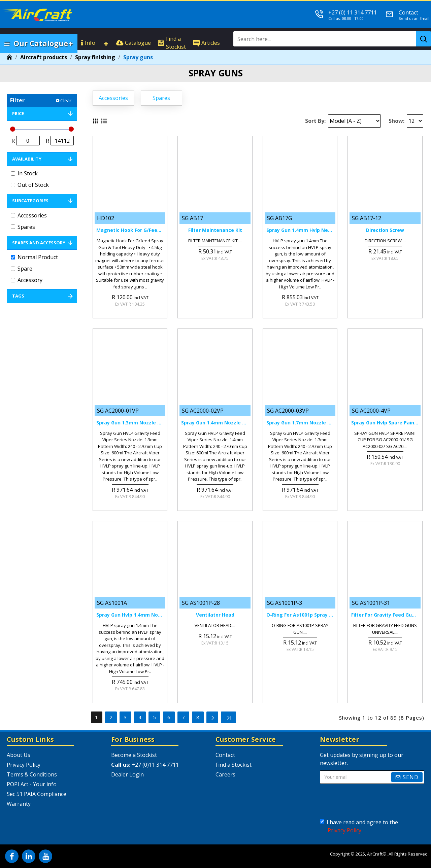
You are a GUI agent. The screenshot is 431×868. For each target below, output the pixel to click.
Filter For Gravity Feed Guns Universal (385, 615)
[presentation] (372, 801)
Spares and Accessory (39, 243)
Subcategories (30, 201)
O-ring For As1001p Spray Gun (300, 615)
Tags (18, 296)
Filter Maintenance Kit (215, 230)
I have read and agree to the (359, 826)
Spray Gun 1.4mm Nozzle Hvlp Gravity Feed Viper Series (215, 423)
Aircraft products (44, 57)
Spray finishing (95, 57)
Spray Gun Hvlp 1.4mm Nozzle (130, 615)
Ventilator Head (215, 615)
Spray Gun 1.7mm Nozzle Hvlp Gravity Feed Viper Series (300, 423)
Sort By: (315, 121)
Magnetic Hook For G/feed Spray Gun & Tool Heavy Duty (130, 230)
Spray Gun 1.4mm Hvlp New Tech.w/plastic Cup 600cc (300, 230)
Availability (27, 159)
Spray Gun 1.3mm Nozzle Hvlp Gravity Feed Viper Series (130, 423)
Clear (66, 100)
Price (18, 113)
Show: (396, 121)
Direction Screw (385, 230)
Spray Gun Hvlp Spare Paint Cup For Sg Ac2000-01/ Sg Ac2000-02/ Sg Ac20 (385, 423)
